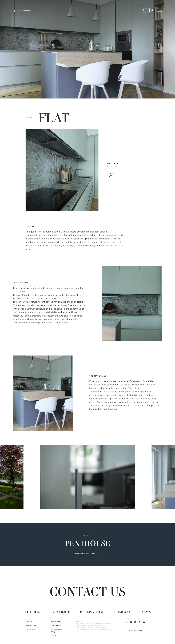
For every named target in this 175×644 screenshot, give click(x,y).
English (140, 631)
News (146, 612)
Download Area (31, 626)
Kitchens (33, 612)
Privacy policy (56, 622)
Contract (61, 612)
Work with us (30, 629)
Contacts (29, 622)
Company (123, 612)
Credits (53, 636)
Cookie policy (56, 626)
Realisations (92, 612)
